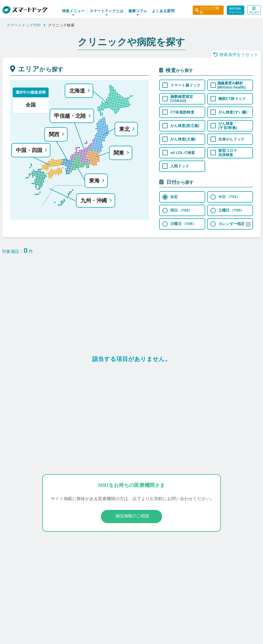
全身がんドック (232, 139)
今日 (229, 197)
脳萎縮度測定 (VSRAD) (182, 99)
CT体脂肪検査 (182, 112)
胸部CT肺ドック (232, 99)
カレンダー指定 (232, 224)
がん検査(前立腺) (185, 126)
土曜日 (231, 210)
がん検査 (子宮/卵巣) (228, 126)
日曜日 (183, 224)
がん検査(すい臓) (233, 112)
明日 (181, 210)
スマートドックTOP (26, 25)
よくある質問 (159, 11)
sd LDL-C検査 (183, 153)
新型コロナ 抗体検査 (228, 153)
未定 (174, 197)
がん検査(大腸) (183, 139)
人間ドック (180, 166)
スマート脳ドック (185, 85)
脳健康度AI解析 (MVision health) (232, 85)
